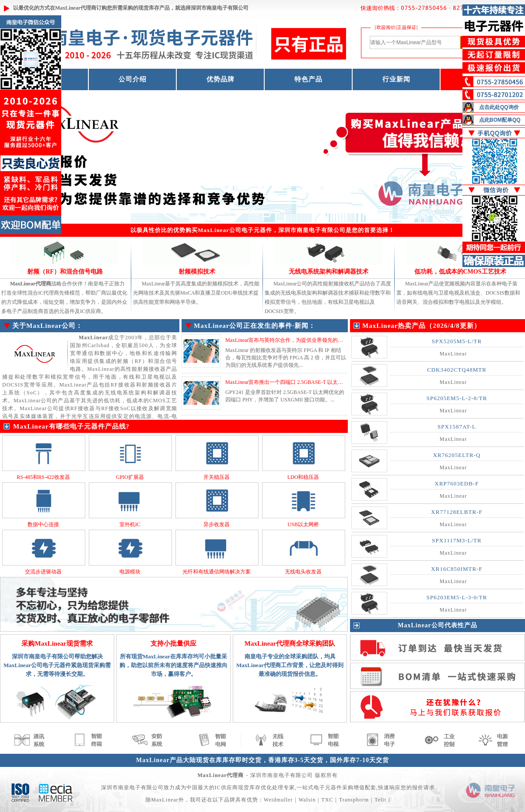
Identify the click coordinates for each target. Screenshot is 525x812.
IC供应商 (226, 787)
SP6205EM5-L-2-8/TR (457, 398)
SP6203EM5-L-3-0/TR (457, 597)
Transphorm (354, 800)
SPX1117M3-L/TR (457, 540)
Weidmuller (278, 800)
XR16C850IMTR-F (457, 569)
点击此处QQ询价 (499, 107)
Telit (380, 800)
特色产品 (308, 79)
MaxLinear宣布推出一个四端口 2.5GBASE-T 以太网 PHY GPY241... (302, 382)
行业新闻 (396, 79)
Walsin (307, 800)
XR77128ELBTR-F (457, 512)
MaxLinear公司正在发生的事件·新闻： (255, 326)
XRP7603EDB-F (457, 483)
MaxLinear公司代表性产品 (437, 625)
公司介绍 (133, 79)
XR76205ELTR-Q (457, 455)
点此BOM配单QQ (500, 120)
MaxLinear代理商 (76, 8)
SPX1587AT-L (457, 427)
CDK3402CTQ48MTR (457, 370)
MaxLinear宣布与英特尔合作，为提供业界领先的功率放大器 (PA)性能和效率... (315, 340)
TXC (327, 800)
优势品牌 (220, 79)
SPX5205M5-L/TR (457, 341)
